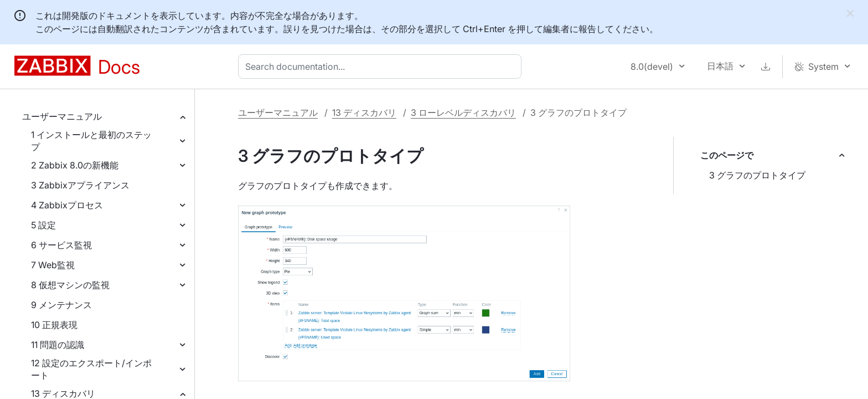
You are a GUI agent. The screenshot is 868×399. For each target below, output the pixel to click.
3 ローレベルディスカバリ (463, 112)
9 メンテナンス (61, 305)
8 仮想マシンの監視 (70, 285)
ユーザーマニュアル (62, 116)
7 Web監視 (53, 265)
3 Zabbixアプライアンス (80, 185)
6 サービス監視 (61, 245)
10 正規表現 (54, 325)
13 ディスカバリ (364, 112)
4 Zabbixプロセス (67, 205)
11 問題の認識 (58, 345)
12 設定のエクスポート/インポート (91, 369)
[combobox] (382, 66)
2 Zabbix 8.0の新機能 (75, 165)
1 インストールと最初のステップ (91, 141)
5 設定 (43, 225)
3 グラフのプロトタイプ (757, 175)
